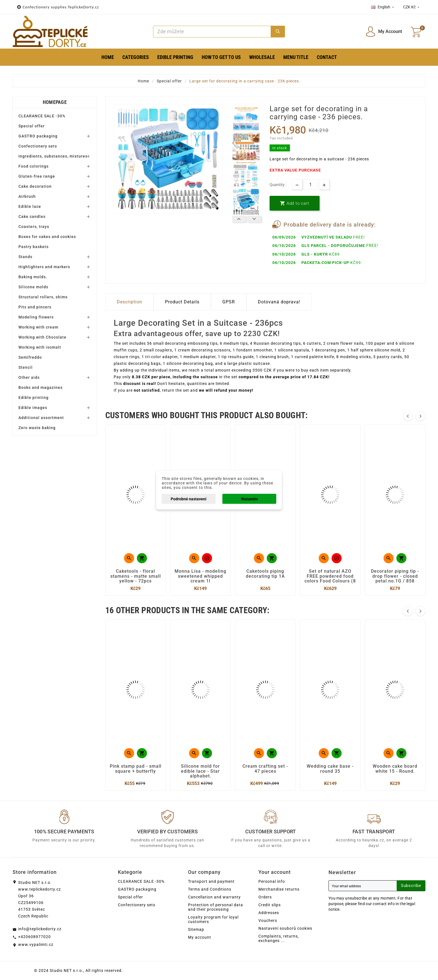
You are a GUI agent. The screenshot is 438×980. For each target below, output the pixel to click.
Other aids (29, 377)
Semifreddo (30, 357)
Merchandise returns (279, 889)
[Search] (212, 32)
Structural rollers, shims (43, 297)
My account (200, 937)
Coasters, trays (34, 227)
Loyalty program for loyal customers (213, 919)
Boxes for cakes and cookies (47, 237)
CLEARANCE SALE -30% (42, 116)
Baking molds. (33, 277)
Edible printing (34, 398)
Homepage (55, 102)
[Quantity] (311, 185)
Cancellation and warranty (214, 897)
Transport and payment (211, 881)
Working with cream (38, 327)
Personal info (272, 881)
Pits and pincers (35, 307)
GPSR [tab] (229, 302)
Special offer (32, 126)
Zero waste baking (37, 428)
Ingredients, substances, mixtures (53, 156)
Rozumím (249, 499)
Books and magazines (41, 387)
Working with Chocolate (42, 337)
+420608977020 (34, 937)
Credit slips (270, 905)
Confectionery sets (38, 146)
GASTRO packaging (38, 136)
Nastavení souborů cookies (285, 928)
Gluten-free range (37, 176)
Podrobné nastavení (189, 499)
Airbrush (27, 196)
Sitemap (196, 929)
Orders (265, 897)
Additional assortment (41, 418)
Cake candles (32, 217)
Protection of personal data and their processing (216, 907)
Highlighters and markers (44, 267)
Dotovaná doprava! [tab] (279, 302)
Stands (25, 257)
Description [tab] (129, 302)
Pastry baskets (34, 247)
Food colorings (34, 166)
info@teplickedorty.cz (40, 929)
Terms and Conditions (210, 889)
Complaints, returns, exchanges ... (279, 938)
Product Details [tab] (182, 302)
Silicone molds (33, 287)
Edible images (33, 408)
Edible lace (30, 206)
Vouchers (268, 920)
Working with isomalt (40, 347)
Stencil (26, 367)
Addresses (269, 913)
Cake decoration (35, 186)
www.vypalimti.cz (36, 945)
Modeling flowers (36, 317)
